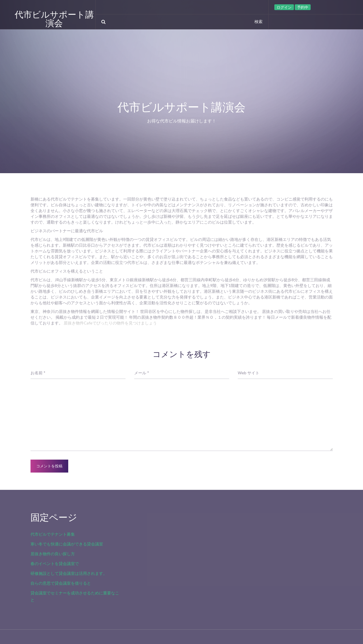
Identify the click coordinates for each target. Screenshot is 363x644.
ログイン (284, 7)
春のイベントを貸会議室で (55, 563)
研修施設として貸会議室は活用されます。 (69, 573)
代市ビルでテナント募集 (53, 534)
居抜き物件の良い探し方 (53, 554)
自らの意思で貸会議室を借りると (61, 583)
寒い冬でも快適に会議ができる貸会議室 (67, 544)
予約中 (303, 7)
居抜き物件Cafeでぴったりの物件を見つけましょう (110, 323)
